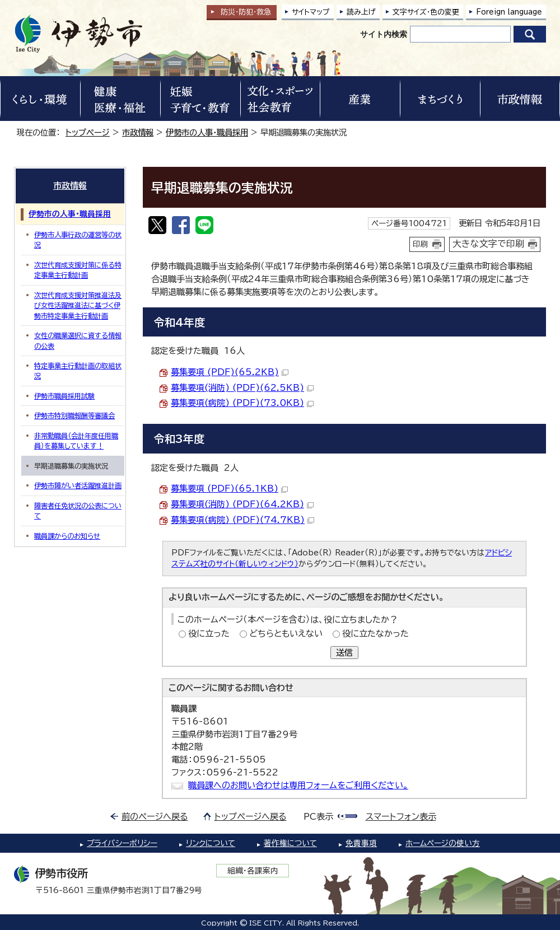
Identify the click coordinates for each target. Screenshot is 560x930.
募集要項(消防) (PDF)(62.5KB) (242, 388)
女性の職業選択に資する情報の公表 (78, 340)
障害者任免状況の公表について (78, 511)
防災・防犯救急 (246, 12)
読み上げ (361, 12)
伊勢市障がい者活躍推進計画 (78, 485)
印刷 (421, 244)
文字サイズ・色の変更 (426, 12)
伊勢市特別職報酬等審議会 (74, 415)
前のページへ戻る (155, 817)
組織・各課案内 (253, 871)
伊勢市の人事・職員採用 (207, 132)
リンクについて (211, 843)
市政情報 (138, 132)
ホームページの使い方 (443, 843)
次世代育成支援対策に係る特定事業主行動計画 (78, 270)
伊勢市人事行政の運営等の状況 (78, 240)
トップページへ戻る (251, 817)
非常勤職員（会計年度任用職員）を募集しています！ (76, 441)
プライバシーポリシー (122, 843)
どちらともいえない (286, 634)
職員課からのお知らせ (67, 536)
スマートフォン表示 (401, 817)
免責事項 (361, 843)
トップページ (88, 132)
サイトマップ (311, 12)
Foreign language (509, 12)
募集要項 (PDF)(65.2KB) (230, 372)
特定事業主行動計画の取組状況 (78, 371)
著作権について (290, 843)
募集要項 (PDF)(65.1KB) (229, 489)
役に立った (209, 634)
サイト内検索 (384, 34)
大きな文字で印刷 (488, 244)
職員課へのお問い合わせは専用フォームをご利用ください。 (298, 785)
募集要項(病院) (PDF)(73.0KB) (242, 403)
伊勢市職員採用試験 (64, 396)
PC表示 (318, 817)
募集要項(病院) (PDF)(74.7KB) (242, 520)
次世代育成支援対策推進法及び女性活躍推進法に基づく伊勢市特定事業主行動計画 (78, 305)
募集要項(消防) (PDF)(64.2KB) (242, 504)
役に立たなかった (375, 634)
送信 (344, 653)
